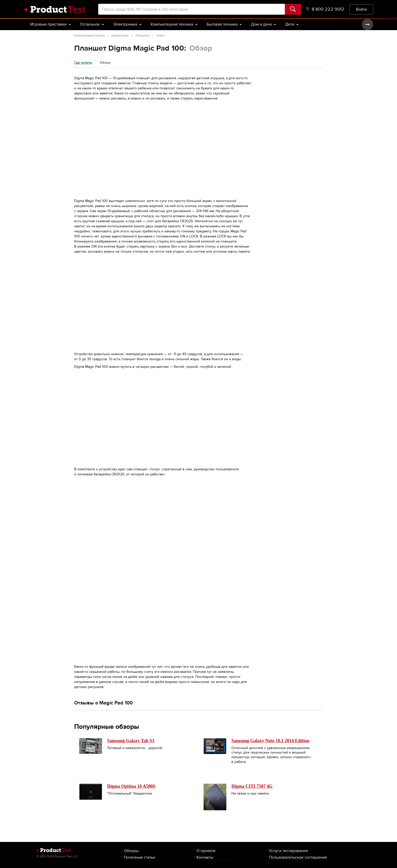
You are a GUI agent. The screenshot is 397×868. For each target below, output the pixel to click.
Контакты (205, 857)
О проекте (206, 851)
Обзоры (131, 851)
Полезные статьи (140, 857)
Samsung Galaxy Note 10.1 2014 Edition (270, 741)
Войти (361, 9)
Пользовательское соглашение (298, 857)
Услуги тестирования (288, 851)
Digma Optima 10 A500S (131, 786)
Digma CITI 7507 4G (252, 786)
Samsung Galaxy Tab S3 (131, 741)
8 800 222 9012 (325, 9)
